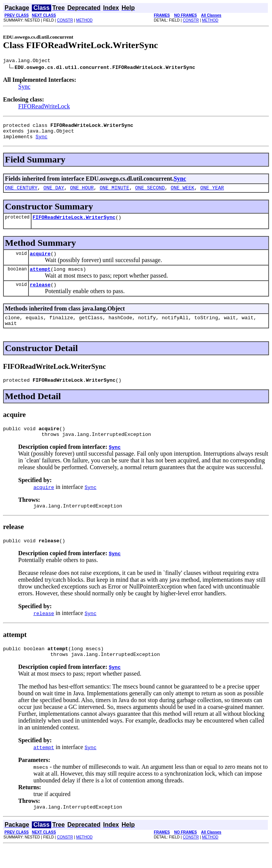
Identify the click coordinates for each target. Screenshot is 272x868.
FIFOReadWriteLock (44, 107)
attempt (40, 278)
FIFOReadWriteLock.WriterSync (74, 224)
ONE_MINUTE (115, 193)
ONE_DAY (54, 193)
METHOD (84, 20)
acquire (40, 261)
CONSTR (65, 20)
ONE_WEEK (182, 193)
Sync (24, 88)
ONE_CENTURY (21, 193)
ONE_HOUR (82, 193)
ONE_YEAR (212, 193)
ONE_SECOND (150, 193)
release (40, 295)
